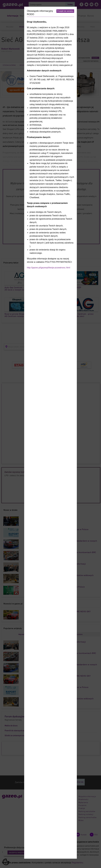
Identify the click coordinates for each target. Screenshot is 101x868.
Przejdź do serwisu (65, 11)
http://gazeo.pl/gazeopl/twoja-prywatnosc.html (48, 268)
